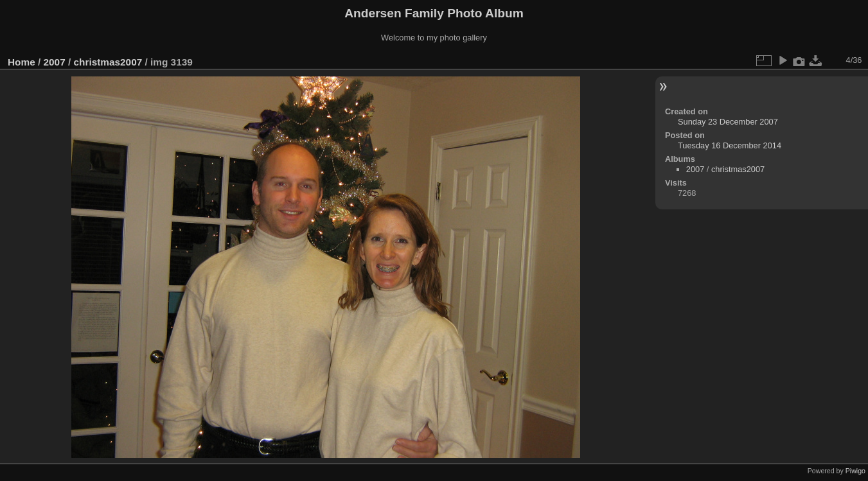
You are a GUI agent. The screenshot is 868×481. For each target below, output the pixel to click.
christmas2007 (108, 62)
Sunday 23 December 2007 (728, 122)
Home (22, 62)
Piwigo (855, 471)
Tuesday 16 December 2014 (730, 145)
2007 (55, 62)
